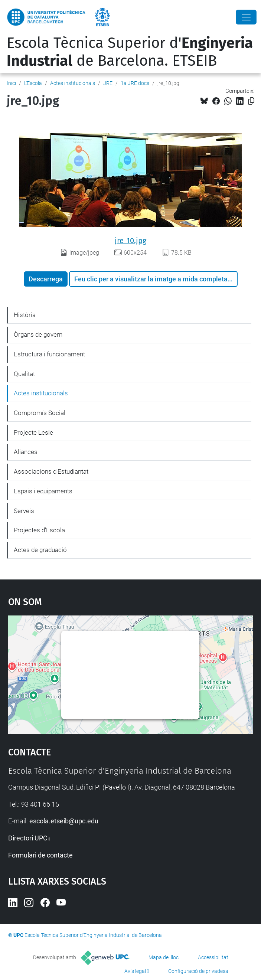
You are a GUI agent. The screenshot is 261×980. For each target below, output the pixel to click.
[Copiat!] (251, 101)
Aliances (26, 452)
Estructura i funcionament (49, 354)
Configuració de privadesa (198, 971)
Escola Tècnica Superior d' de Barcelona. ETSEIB (130, 52)
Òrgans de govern (38, 334)
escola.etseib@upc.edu (64, 821)
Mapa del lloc (164, 957)
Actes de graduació (40, 550)
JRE (108, 83)
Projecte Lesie (33, 432)
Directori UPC (28, 838)
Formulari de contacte (40, 855)
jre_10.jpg (130, 241)
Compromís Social (40, 413)
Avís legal (135, 971)
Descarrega (46, 279)
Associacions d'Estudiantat (51, 471)
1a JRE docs (135, 83)
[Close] (246, 17)
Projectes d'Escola (39, 530)
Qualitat (24, 374)
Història (25, 315)
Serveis (24, 511)
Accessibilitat (213, 957)
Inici (11, 83)
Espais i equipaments (43, 491)
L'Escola (33, 83)
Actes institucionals (73, 83)
